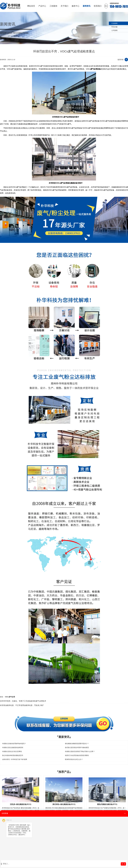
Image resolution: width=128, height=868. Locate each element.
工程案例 (53, 6)
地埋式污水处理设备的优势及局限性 (77, 755)
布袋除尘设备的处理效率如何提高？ (14, 744)
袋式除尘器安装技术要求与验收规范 (77, 747)
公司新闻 (114, 30)
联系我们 (98, 6)
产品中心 (42, 6)
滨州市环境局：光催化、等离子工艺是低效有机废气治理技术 (23, 701)
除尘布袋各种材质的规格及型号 (13, 755)
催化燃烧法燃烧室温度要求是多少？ (77, 744)
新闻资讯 (87, 6)
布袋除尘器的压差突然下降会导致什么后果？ (80, 751)
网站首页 (31, 6)
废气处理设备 (96, 69)
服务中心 (76, 6)
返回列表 (121, 60)
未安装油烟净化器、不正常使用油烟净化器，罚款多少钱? (22, 705)
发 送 (123, 864)
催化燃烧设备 (72, 183)
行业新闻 (114, 23)
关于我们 (64, 6)
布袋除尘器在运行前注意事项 (12, 751)
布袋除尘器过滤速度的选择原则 (13, 747)
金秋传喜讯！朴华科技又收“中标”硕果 (15, 759)
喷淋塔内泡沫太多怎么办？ (74, 759)
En (106, 6)
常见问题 (114, 27)
